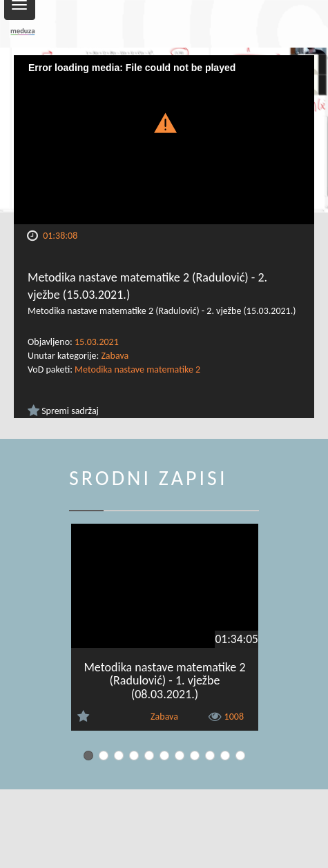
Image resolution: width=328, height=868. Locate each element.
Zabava (115, 356)
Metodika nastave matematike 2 (137, 369)
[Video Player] (164, 140)
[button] (164, 122)
